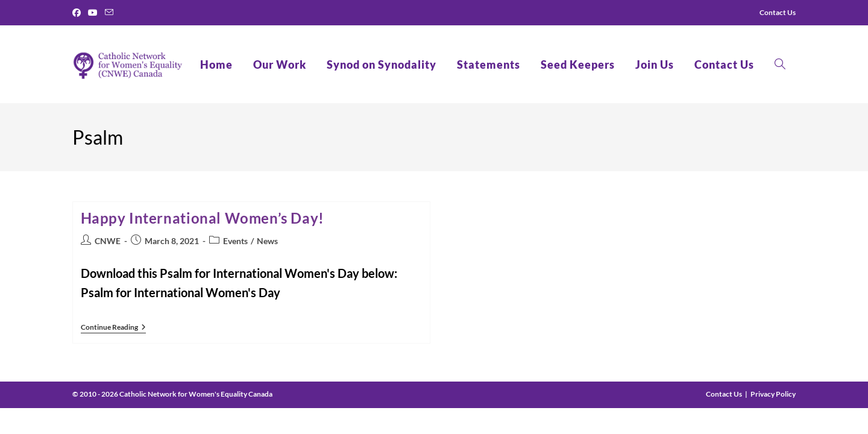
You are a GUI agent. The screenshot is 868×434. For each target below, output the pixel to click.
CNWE (108, 241)
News (267, 241)
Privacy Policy (773, 394)
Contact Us (724, 394)
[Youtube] (93, 13)
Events (235, 241)
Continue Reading (113, 328)
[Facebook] (78, 13)
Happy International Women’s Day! (203, 218)
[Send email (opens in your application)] (109, 13)
